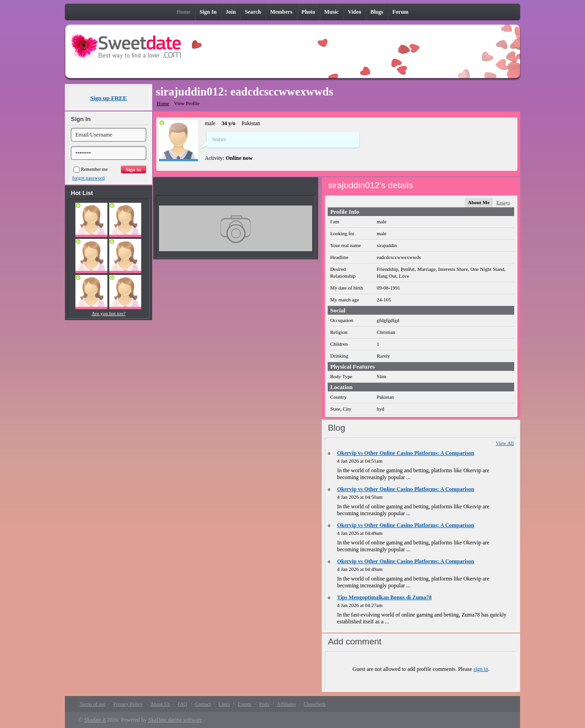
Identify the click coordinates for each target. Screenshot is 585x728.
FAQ (183, 704)
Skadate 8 (95, 720)
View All (505, 443)
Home (163, 103)
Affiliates (286, 704)
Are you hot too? (108, 313)
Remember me (91, 169)
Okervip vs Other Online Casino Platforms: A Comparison (405, 453)
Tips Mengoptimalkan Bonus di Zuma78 (384, 597)
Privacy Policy (128, 704)
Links (224, 704)
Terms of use (93, 704)
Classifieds (314, 704)
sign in (481, 669)
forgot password (88, 178)
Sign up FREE (108, 98)
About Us (160, 704)
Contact (203, 704)
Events (245, 704)
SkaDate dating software (175, 720)
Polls (264, 704)
